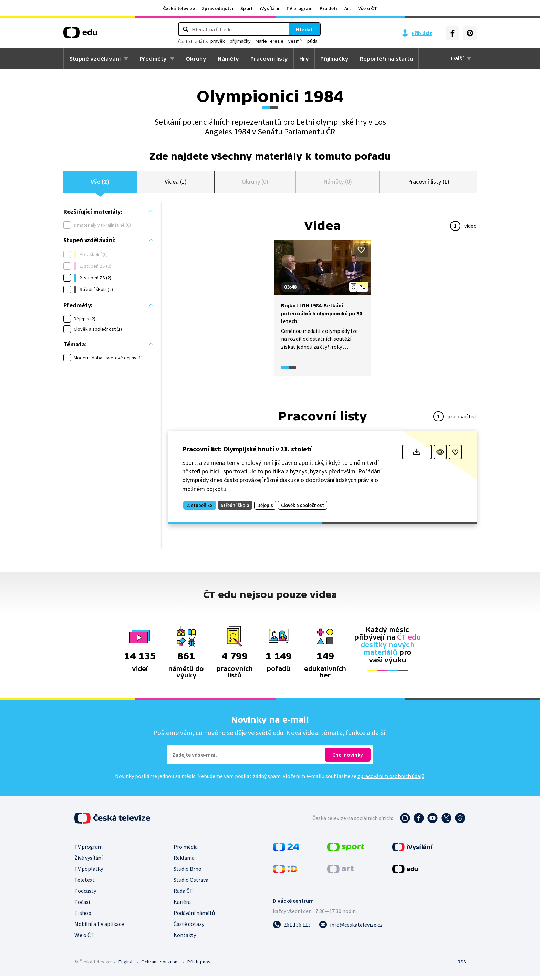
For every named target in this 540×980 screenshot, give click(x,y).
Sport (247, 8)
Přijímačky (334, 59)
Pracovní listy (269, 59)
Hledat (304, 29)
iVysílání (270, 8)
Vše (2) (100, 183)
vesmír (295, 41)
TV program (299, 8)
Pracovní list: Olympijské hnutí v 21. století (247, 453)
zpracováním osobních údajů (391, 780)
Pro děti (328, 8)
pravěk (218, 41)
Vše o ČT (368, 8)
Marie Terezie (269, 41)
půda (312, 41)
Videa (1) (176, 183)
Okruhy (196, 59)
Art (348, 8)
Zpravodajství (218, 8)
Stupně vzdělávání (95, 59)
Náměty (228, 59)
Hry (304, 59)
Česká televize (179, 8)
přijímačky (240, 41)
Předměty (153, 59)
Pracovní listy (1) (428, 183)
